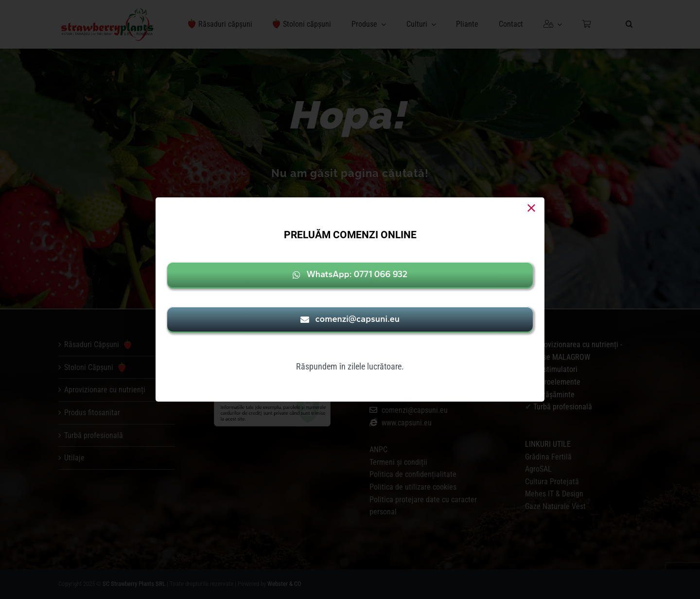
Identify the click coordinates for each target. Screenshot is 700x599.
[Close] (531, 208)
